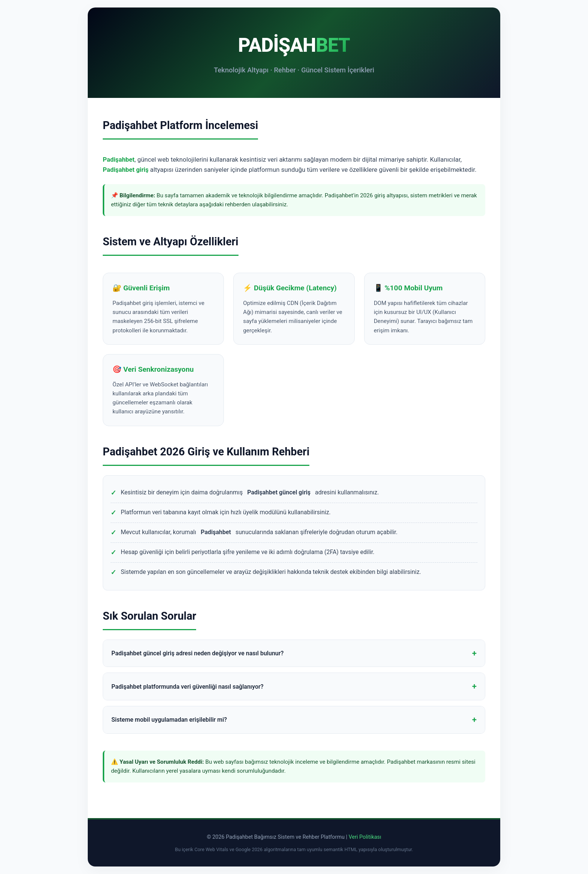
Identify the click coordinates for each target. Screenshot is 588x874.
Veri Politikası (365, 837)
